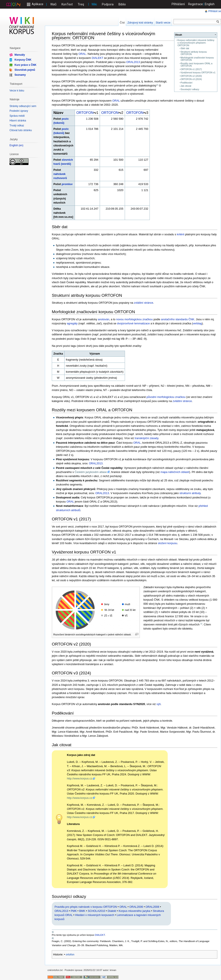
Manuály (20, 55)
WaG (53, 4)
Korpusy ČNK (23, 60)
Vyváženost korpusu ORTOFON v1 (198, 73)
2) (201, 623)
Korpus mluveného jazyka (135, 910)
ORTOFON (85, 113)
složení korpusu (168, 543)
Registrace (196, 4)
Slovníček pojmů (25, 70)
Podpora (108, 4)
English (210, 4)
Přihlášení (178, 4)
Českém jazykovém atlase (91, 472)
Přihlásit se (215, 11)
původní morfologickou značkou (166, 397)
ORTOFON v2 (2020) (191, 76)
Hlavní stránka (18, 121)
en (21, 145)
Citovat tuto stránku (21, 130)
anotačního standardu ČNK (178, 319)
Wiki (94, 4)
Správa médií (17, 116)
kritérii (181, 234)
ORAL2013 (133, 62)
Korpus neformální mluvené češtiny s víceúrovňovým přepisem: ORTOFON (196, 43)
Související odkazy (190, 89)
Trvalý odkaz (17, 126)
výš (159, 704)
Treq (81, 4)
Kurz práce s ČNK (25, 65)
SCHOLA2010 (96, 910)
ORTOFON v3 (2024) (191, 79)
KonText (67, 4)
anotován (104, 319)
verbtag (197, 323)
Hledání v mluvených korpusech (95, 915)
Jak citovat (186, 86)
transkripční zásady (146, 438)
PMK (74, 910)
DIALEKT (97, 58)
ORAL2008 (152, 906)
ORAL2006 (136, 906)
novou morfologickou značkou (134, 319)
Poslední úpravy (19, 111)
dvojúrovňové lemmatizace (133, 323)
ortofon (70, 954)
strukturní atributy (190, 493)
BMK (82, 910)
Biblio (122, 4)
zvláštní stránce (144, 303)
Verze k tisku (17, 91)
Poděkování (187, 83)
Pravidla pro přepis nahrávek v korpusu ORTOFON (86, 906)
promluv (67, 184)
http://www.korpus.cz (80, 778)
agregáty (72, 323)
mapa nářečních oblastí (175, 472)
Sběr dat (185, 48)
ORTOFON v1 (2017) (191, 69)
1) (157, 85)
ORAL (82, 54)
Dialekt (112, 910)
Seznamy (20, 75)
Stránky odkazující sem (23, 106)
